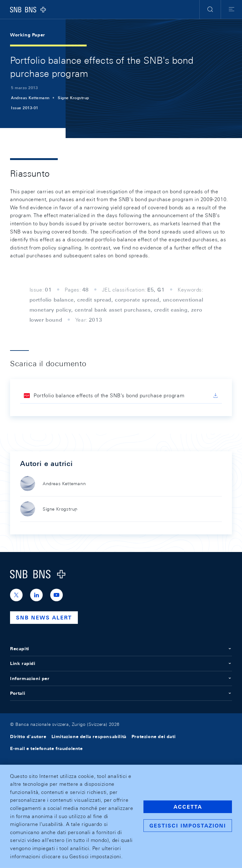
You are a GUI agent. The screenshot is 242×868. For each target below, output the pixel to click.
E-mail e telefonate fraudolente (46, 748)
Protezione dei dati (153, 737)
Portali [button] (121, 693)
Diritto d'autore (28, 737)
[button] (210, 9)
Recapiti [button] (121, 649)
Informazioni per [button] (121, 678)
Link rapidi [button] (121, 663)
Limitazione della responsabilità (89, 737)
